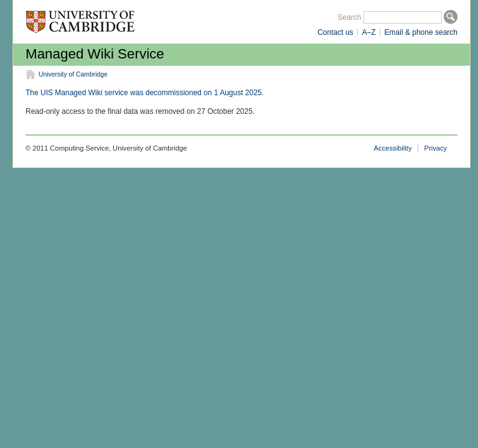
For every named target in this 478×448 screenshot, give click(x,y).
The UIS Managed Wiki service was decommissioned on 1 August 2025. (145, 93)
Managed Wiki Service (95, 54)
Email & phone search (421, 32)
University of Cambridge (73, 74)
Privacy (436, 148)
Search (349, 17)
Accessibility (393, 148)
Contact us (335, 32)
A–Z (369, 32)
